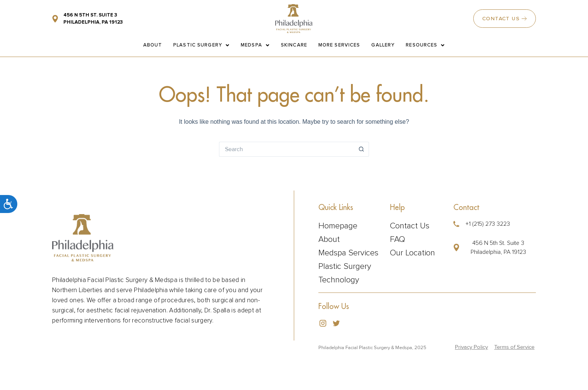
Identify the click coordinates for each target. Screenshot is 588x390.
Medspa (255, 45)
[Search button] (361, 149)
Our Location (412, 253)
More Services (339, 45)
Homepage (338, 226)
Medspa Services (348, 253)
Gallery (383, 45)
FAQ (397, 240)
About (153, 45)
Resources (425, 45)
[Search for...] (286, 149)
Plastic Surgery (201, 45)
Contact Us (410, 226)
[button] (493, 247)
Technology (339, 280)
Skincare (294, 45)
